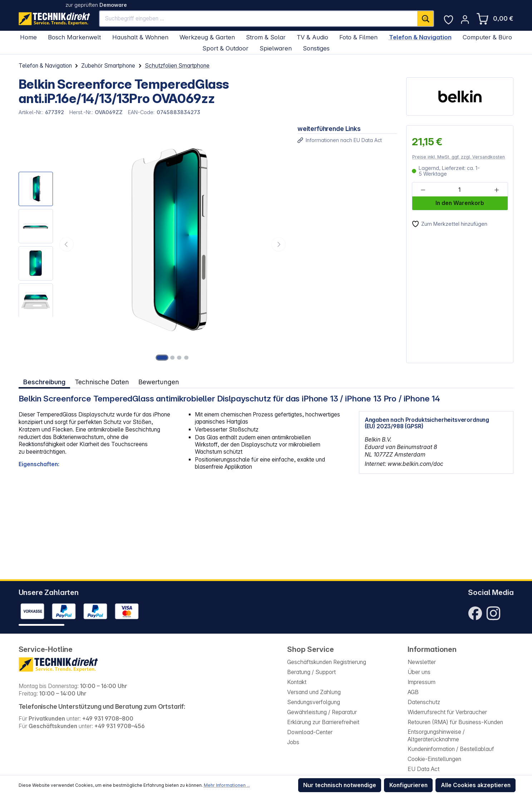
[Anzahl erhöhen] (496, 190)
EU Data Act (423, 769)
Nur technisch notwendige (340, 785)
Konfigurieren (408, 785)
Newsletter (422, 662)
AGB (413, 692)
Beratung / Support (311, 672)
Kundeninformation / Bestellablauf (451, 749)
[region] (153, 244)
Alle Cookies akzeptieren (476, 785)
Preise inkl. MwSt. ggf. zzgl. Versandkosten (459, 157)
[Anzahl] (459, 190)
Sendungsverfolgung (314, 702)
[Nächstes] (279, 244)
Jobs (293, 742)
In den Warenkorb (460, 203)
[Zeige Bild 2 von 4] (173, 357)
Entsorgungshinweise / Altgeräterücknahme (436, 736)
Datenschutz (424, 702)
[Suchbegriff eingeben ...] (258, 19)
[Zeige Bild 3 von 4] (179, 357)
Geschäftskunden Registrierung (327, 662)
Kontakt (297, 682)
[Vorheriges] (66, 244)
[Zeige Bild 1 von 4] (162, 357)
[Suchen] (426, 19)
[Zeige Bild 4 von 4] (186, 357)
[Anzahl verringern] (423, 190)
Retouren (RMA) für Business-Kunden (455, 722)
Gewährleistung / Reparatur (322, 712)
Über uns (419, 672)
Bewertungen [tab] (158, 381)
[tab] (44, 382)
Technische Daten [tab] (102, 381)
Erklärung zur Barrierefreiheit (323, 722)
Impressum (422, 682)
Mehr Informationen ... (227, 785)
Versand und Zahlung (314, 692)
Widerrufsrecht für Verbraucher (447, 712)
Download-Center (310, 732)
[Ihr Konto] (465, 19)
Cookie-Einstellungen (434, 759)
